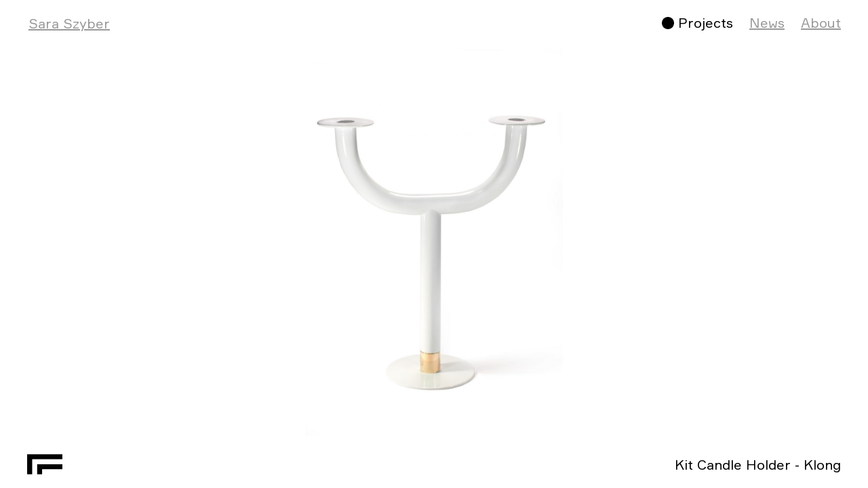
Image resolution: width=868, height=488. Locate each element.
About (821, 23)
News (767, 23)
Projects (706, 23)
